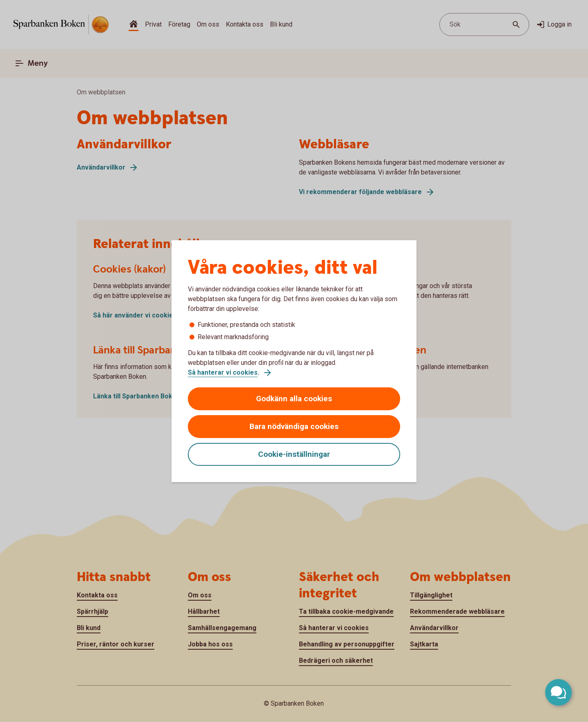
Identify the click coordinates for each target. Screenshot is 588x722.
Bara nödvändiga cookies (294, 426)
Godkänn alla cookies (294, 399)
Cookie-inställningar (294, 454)
